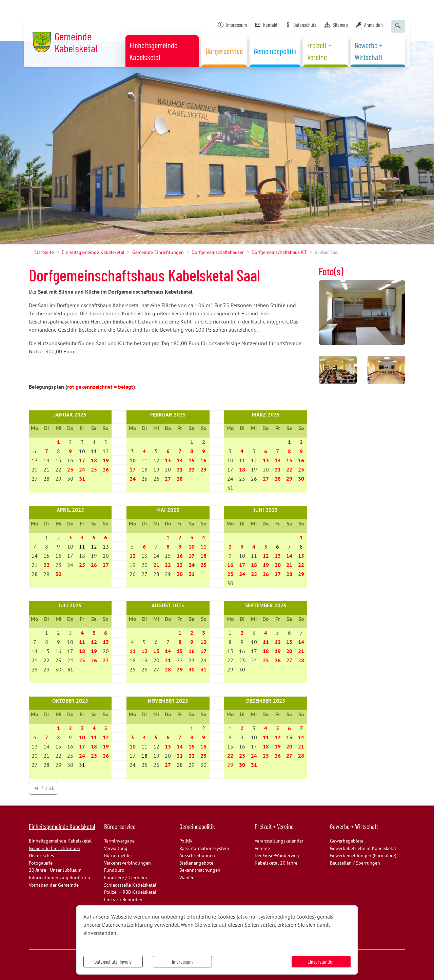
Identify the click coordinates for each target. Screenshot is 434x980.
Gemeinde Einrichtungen (158, 252)
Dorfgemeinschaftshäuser (218, 252)
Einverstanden (321, 961)
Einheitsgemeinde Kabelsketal (93, 252)
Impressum (182, 961)
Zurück (43, 789)
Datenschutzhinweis (113, 961)
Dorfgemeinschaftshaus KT (279, 252)
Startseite (44, 252)
